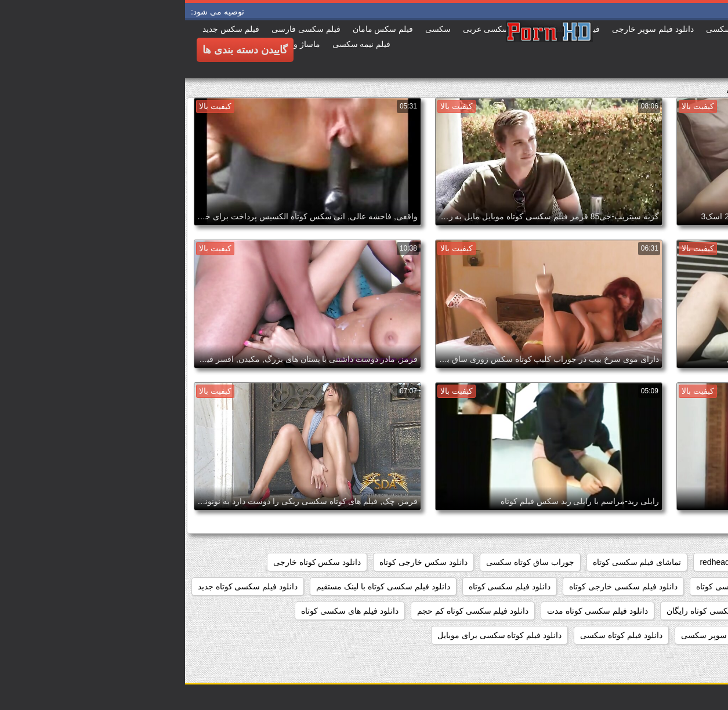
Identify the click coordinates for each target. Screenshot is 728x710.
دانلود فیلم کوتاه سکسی (436, 635)
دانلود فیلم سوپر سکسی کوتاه (562, 586)
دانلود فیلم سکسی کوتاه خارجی (660, 611)
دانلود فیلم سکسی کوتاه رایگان (535, 611)
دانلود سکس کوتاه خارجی (132, 562)
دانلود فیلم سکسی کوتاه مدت (412, 611)
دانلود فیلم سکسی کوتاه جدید (63, 586)
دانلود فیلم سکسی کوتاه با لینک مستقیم (198, 586)
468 (707, 562)
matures (582, 562)
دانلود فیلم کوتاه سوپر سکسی (547, 635)
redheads (531, 562)
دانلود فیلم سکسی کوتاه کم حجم (288, 611)
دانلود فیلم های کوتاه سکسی (665, 635)
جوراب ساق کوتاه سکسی (345, 562)
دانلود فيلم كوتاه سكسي (673, 586)
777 (675, 562)
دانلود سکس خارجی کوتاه (238, 562)
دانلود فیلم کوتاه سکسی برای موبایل (314, 635)
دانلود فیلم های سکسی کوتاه (165, 611)
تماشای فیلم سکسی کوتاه (452, 562)
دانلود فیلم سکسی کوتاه (325, 586)
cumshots (632, 562)
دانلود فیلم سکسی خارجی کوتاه (438, 586)
